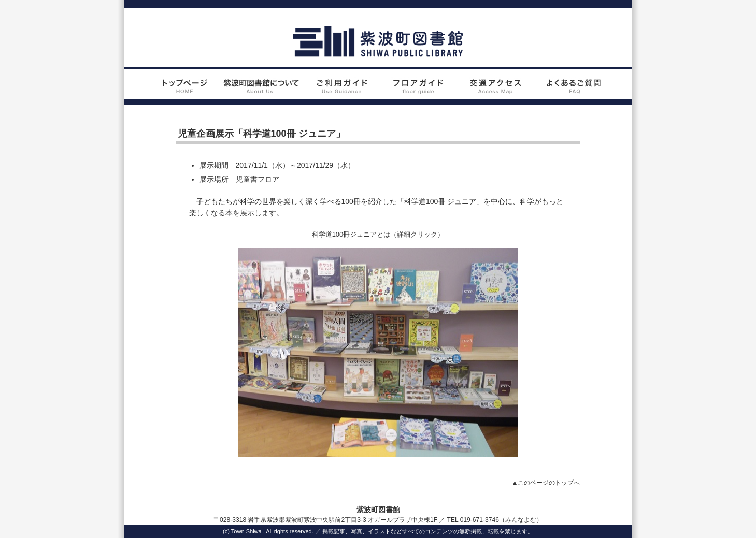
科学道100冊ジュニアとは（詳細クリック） (378, 234)
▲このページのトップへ (546, 483)
